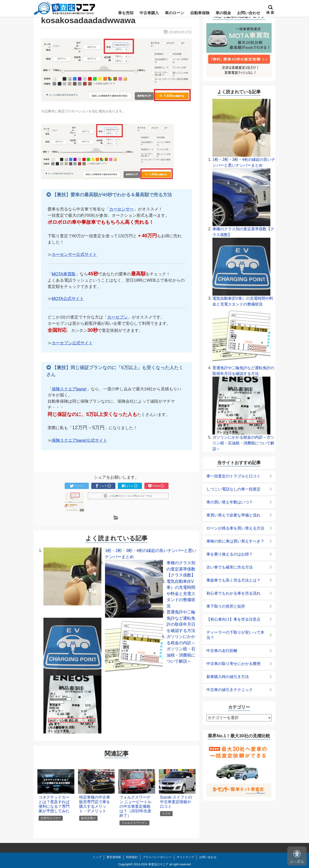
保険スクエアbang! (69, 389)
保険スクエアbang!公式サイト (79, 440)
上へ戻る (297, 857)
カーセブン (117, 317)
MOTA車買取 (64, 274)
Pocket (156, 486)
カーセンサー (121, 209)
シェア (103, 486)
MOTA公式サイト (68, 299)
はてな (130, 486)
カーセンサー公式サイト (74, 254)
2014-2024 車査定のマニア (151, 864)
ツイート (77, 486)
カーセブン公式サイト (72, 343)
